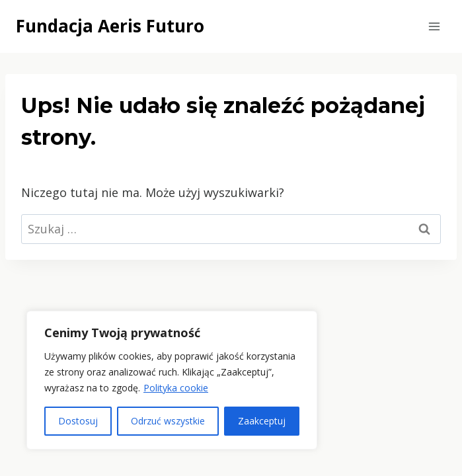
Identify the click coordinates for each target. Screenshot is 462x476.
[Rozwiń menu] (434, 26)
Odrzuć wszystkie (168, 421)
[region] (172, 380)
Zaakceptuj (262, 421)
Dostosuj (78, 421)
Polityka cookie (176, 388)
